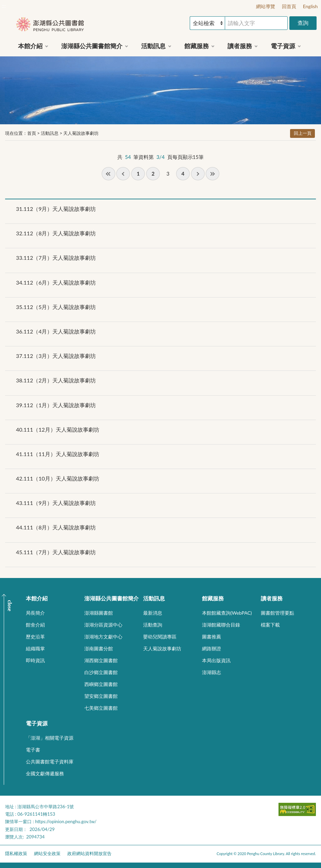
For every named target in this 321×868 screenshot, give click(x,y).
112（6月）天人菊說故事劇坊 (56, 282)
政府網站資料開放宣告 (89, 853)
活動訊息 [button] (153, 46)
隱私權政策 (16, 853)
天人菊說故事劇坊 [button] (162, 648)
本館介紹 (37, 598)
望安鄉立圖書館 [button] (101, 696)
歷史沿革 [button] (35, 637)
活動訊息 (50, 133)
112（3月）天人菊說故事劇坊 (56, 356)
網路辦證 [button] (212, 648)
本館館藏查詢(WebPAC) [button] (227, 613)
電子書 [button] (33, 750)
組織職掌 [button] (35, 648)
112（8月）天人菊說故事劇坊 (56, 233)
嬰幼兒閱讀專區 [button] (160, 637)
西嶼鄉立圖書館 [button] (101, 684)
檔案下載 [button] (270, 625)
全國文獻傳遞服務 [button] (45, 773)
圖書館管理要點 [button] (277, 613)
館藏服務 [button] (197, 46)
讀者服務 (272, 598)
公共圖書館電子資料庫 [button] (50, 762)
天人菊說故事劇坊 (81, 133)
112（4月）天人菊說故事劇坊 (56, 331)
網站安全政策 (47, 853)
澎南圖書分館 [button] (99, 648)
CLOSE (10, 606)
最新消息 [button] (153, 613)
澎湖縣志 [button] (212, 672)
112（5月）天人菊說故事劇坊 (56, 307)
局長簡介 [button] (35, 613)
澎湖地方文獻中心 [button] (103, 637)
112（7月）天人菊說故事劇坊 (56, 258)
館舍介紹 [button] (35, 625)
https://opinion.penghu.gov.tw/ (66, 821)
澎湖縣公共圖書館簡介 (112, 598)
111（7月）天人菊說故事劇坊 (56, 552)
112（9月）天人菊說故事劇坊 (56, 209)
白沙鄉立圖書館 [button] (101, 672)
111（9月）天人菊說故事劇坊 (56, 503)
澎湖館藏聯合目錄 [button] (221, 625)
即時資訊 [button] (35, 660)
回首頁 (289, 6)
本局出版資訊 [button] (216, 660)
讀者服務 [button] (240, 46)
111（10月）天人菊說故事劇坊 (58, 478)
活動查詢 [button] (153, 625)
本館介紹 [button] (30, 46)
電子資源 (37, 723)
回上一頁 (303, 133)
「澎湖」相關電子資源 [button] (50, 738)
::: (4, 6)
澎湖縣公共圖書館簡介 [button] (92, 46)
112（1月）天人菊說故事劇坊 (56, 405)
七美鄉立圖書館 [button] (101, 708)
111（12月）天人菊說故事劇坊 (58, 429)
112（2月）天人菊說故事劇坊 (56, 380)
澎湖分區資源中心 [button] (103, 625)
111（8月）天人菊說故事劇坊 (56, 527)
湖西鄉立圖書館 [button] (101, 660)
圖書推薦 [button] (212, 637)
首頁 (32, 133)
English (310, 6)
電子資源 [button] (283, 46)
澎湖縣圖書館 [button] (99, 613)
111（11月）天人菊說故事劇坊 (58, 454)
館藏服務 (213, 598)
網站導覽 (266, 6)
